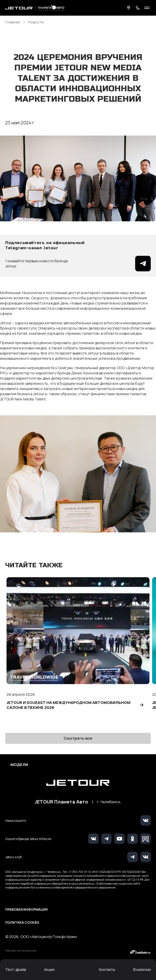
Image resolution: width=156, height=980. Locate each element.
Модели (19, 765)
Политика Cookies (22, 923)
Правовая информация (26, 909)
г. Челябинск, (109, 802)
